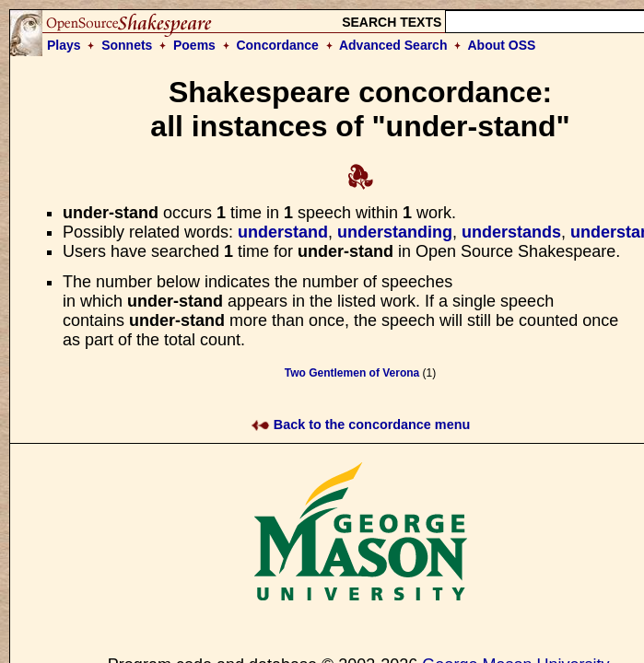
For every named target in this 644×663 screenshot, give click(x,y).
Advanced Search (393, 45)
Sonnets (127, 45)
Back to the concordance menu (361, 425)
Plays (64, 45)
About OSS (502, 45)
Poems (194, 45)
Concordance (277, 45)
